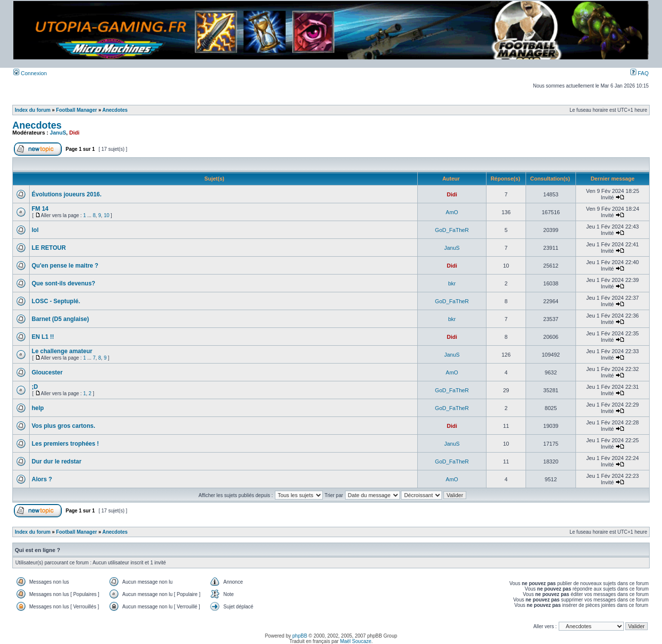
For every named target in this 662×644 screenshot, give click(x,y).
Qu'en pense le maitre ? (65, 266)
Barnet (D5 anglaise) (60, 319)
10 (107, 215)
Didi (74, 133)
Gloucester (47, 372)
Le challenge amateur (62, 351)
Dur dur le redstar (57, 461)
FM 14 (40, 209)
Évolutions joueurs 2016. (66, 194)
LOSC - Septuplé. (56, 301)
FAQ (640, 73)
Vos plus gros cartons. (63, 426)
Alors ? (42, 479)
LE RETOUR (49, 248)
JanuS (58, 133)
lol (35, 230)
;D (35, 387)
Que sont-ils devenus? (64, 283)
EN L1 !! (43, 337)
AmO (452, 212)
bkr (452, 283)
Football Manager (76, 110)
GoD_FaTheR (452, 230)
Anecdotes (115, 110)
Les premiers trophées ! (65, 444)
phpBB (300, 636)
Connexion (30, 73)
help (38, 408)
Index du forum (33, 110)
